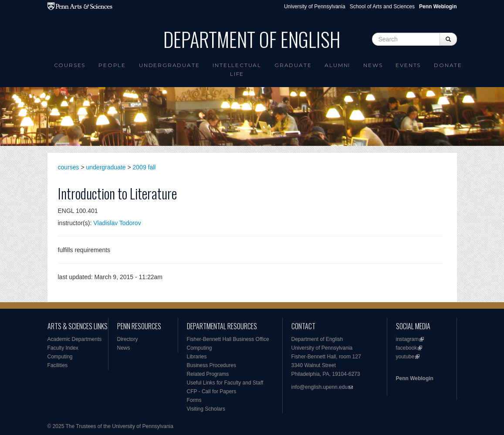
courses (69, 167)
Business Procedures (211, 365)
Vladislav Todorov (117, 223)
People (112, 65)
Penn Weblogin (415, 378)
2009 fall (144, 167)
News (373, 65)
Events (408, 65)
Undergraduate (169, 65)
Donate (448, 65)
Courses (70, 65)
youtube (405, 357)
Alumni (337, 65)
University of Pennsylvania (315, 7)
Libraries (197, 357)
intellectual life (237, 69)
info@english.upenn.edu (320, 387)
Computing (60, 357)
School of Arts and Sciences (382, 7)
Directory (128, 339)
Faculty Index (63, 348)
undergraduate (106, 167)
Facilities (58, 365)
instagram (408, 339)
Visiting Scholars (206, 409)
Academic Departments (75, 339)
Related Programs (208, 374)
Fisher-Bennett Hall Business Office (228, 339)
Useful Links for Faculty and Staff (225, 383)
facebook (407, 348)
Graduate (293, 65)
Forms (194, 400)
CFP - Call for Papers (212, 391)
